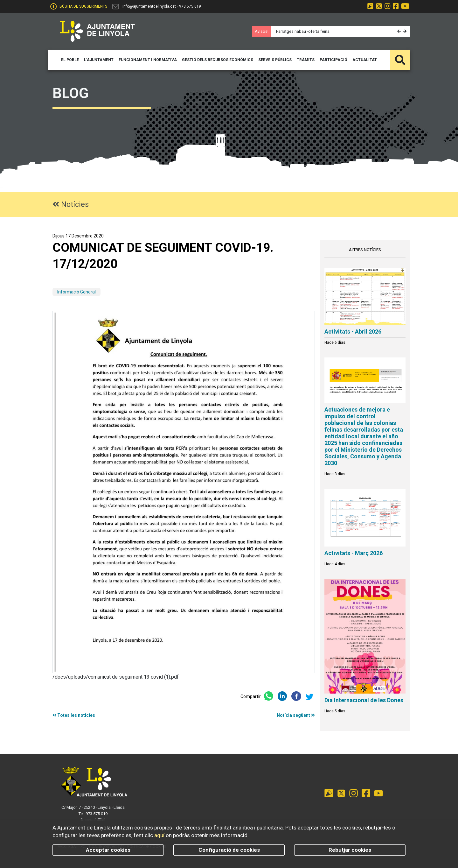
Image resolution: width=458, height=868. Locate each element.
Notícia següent (296, 715)
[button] (400, 31)
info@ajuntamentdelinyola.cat (149, 6)
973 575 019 (190, 6)
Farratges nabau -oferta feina (303, 31)
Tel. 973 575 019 (93, 814)
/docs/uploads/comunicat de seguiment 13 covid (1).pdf (116, 677)
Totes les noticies (74, 715)
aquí (159, 835)
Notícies (71, 204)
